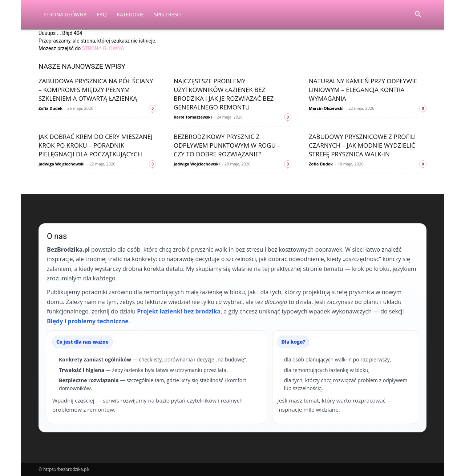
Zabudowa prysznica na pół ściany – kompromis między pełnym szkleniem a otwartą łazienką (96, 90)
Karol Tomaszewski (193, 117)
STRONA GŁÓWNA (103, 48)
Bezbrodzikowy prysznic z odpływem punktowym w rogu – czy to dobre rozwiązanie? (227, 145)
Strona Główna (65, 14)
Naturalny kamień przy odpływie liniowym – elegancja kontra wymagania (363, 90)
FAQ (102, 14)
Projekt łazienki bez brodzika (179, 311)
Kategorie (130, 14)
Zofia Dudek (50, 108)
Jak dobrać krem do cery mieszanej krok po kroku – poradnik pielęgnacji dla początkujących (96, 145)
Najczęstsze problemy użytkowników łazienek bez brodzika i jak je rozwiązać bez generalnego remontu (224, 94)
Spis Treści (168, 14)
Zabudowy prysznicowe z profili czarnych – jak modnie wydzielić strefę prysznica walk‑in (362, 145)
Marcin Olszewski (326, 108)
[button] (418, 15)
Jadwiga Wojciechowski (62, 164)
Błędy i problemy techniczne (88, 321)
